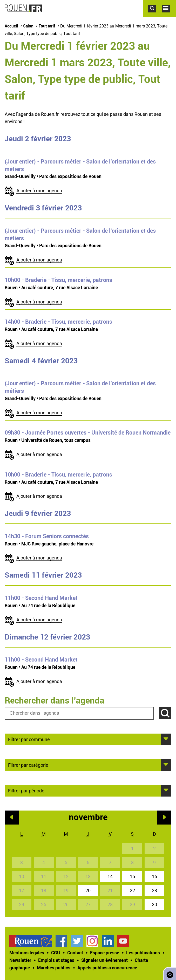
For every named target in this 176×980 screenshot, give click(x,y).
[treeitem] (32, 941)
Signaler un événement (104, 960)
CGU (56, 953)
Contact (75, 953)
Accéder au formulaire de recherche (155, 15)
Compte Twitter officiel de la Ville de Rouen (77, 941)
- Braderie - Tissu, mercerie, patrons (58, 280)
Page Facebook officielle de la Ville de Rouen (61, 941)
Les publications (143, 953)
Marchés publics (54, 968)
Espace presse (105, 953)
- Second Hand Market (41, 598)
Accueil (11, 26)
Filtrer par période (26, 790)
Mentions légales (27, 953)
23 (154, 890)
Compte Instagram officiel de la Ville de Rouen (92, 941)
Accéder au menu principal (169, 15)
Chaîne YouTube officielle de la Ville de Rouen (123, 941)
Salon (28, 26)
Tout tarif (47, 26)
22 (132, 890)
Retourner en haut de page (169, 973)
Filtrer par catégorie (28, 765)
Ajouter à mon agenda (39, 191)
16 (154, 876)
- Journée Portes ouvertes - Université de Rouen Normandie (88, 432)
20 (88, 890)
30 (154, 904)
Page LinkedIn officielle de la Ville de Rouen (108, 941)
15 (132, 876)
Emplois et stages (56, 960)
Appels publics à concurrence (107, 968)
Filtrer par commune (29, 739)
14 (110, 876)
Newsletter (20, 960)
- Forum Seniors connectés (47, 536)
